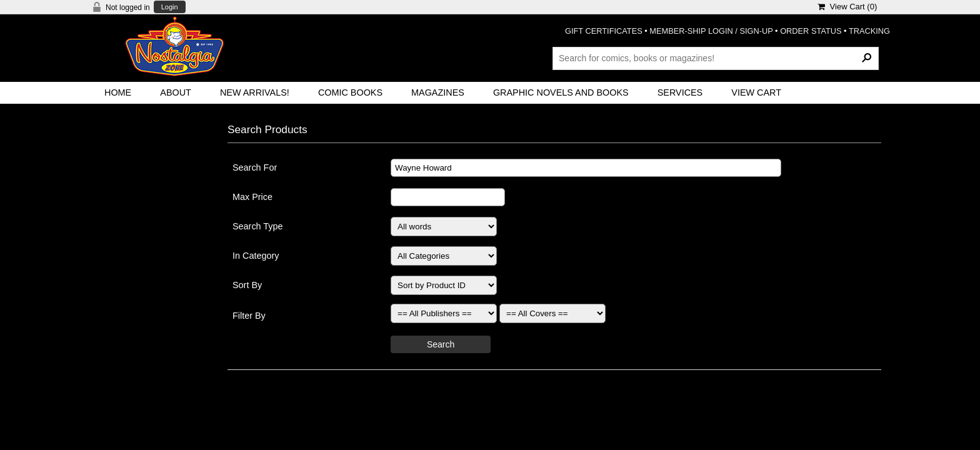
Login (170, 7)
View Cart (756, 92)
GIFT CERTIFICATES (604, 31)
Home (118, 92)
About (176, 92)
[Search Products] (716, 58)
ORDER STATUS (811, 31)
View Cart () (847, 7)
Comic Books (350, 92)
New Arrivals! (255, 92)
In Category (256, 256)
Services (680, 92)
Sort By (247, 285)
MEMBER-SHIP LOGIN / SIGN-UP (711, 31)
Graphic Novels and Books (561, 92)
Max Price (252, 197)
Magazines (438, 92)
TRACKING (869, 31)
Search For (255, 167)
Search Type (258, 226)
